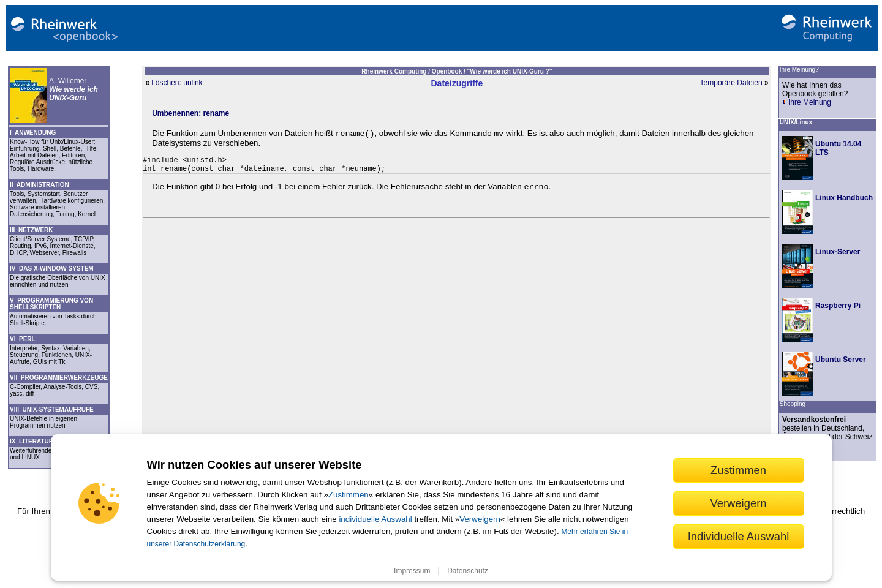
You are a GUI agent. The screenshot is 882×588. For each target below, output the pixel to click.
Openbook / (450, 71)
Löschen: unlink (177, 83)
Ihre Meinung (807, 102)
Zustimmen (349, 495)
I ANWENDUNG (33, 133)
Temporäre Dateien (731, 83)
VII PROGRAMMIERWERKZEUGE (59, 378)
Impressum (412, 571)
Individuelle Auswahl (739, 536)
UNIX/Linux (796, 122)
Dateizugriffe (457, 83)
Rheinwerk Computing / (396, 71)
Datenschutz (468, 571)
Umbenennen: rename (190, 113)
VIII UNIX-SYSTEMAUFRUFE (52, 409)
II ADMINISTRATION (40, 185)
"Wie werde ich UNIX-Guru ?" (510, 71)
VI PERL (23, 339)
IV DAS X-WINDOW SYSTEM (52, 269)
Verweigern (480, 519)
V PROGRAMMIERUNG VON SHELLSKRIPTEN (51, 304)
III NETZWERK (32, 230)
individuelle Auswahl (375, 519)
